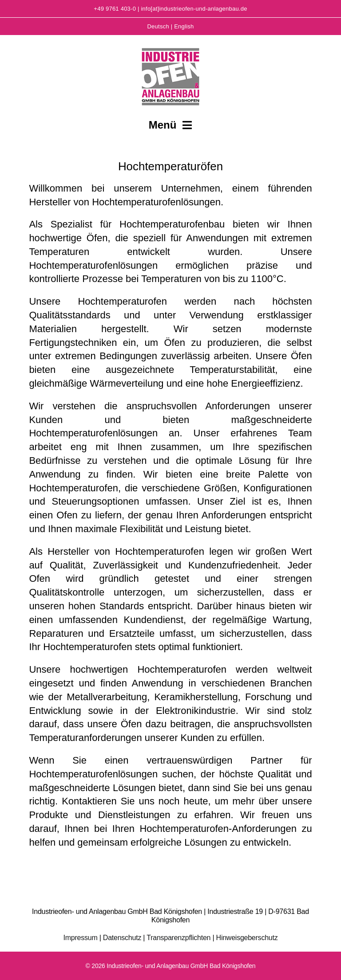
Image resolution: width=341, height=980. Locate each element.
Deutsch (158, 26)
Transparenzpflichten (178, 938)
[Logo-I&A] (170, 47)
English (184, 26)
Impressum (81, 938)
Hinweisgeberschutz (247, 938)
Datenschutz (122, 938)
